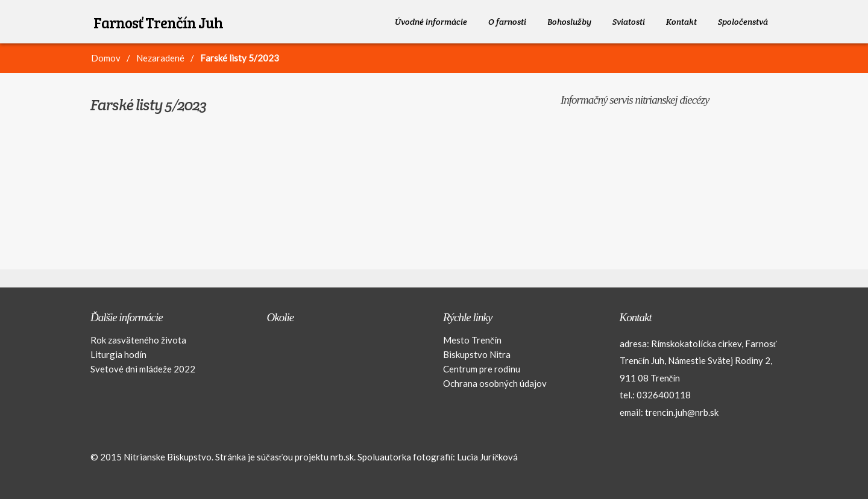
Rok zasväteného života (138, 340)
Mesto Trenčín (472, 340)
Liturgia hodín (118, 354)
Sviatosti (629, 22)
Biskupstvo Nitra (477, 354)
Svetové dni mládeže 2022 (143, 369)
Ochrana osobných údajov (495, 383)
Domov (106, 58)
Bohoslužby (569, 22)
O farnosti (507, 22)
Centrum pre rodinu (482, 369)
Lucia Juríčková (487, 457)
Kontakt (681, 22)
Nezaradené (160, 58)
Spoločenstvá (743, 22)
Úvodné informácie (431, 22)
